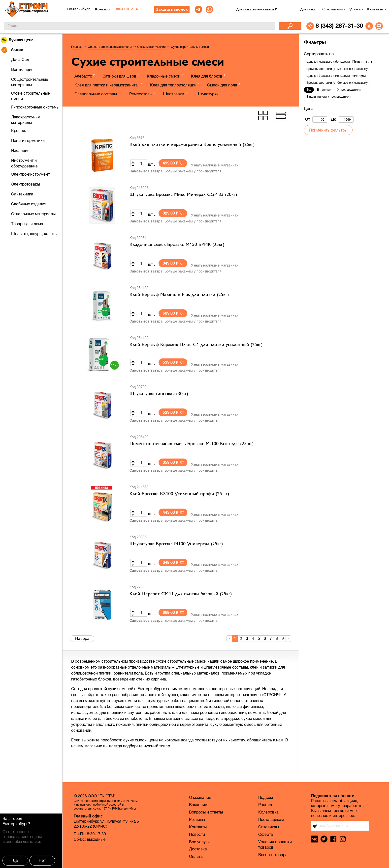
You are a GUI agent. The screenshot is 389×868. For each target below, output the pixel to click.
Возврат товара (273, 855)
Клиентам (375, 9)
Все (309, 90)
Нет (42, 860)
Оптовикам (269, 827)
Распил (265, 805)
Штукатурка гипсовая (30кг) (159, 394)
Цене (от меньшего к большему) (328, 62)
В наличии (324, 90)
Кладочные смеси (165, 76)
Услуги (355, 9)
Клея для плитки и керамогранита (108, 85)
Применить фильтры (328, 130)
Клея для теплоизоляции (175, 85)
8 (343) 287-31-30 (339, 26)
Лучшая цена (17, 40)
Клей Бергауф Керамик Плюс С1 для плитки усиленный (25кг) (196, 345)
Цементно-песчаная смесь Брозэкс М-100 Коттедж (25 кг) (192, 444)
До (342, 120)
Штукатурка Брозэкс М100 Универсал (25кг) (176, 544)
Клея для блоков (208, 76)
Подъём (266, 797)
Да (15, 860)
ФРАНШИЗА (127, 9)
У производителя (349, 90)
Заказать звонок (172, 10)
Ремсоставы (142, 94)
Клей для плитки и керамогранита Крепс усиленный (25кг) (192, 145)
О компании (332, 9)
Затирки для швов (121, 76)
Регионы (197, 819)
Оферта (266, 834)
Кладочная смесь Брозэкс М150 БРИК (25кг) (177, 245)
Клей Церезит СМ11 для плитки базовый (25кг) (181, 594)
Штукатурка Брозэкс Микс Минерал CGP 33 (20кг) (183, 195)
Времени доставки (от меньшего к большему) (337, 69)
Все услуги (199, 842)
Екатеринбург (15, 824)
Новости (197, 834)
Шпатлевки (176, 94)
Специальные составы (98, 94)
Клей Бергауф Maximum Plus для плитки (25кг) (179, 295)
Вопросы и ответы (206, 812)
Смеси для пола (224, 85)
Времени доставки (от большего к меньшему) (337, 83)
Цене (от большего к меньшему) (328, 76)
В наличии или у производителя (329, 97)
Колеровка (268, 812)
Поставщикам (271, 819)
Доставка (308, 9)
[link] (198, 9)
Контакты (103, 9)
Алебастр (85, 76)
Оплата (196, 856)
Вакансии (198, 805)
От (316, 120)
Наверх (82, 638)
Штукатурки (210, 94)
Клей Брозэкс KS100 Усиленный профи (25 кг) (179, 494)
